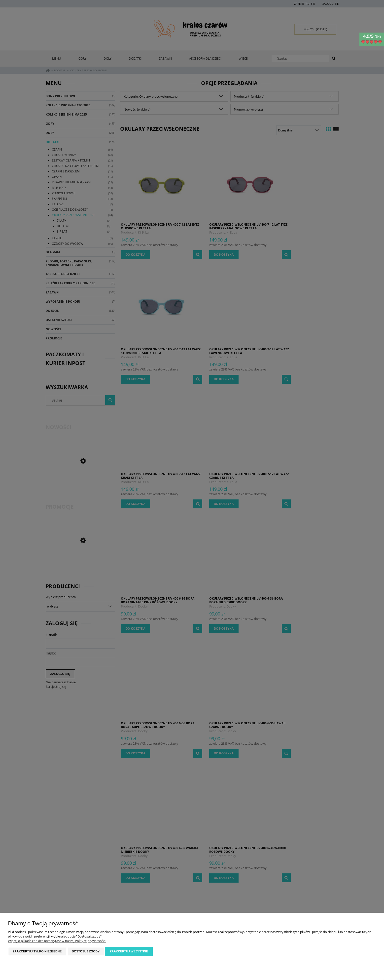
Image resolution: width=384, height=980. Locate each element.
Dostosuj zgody (86, 952)
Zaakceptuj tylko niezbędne (37, 952)
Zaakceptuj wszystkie (129, 952)
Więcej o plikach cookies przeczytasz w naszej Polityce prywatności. (57, 941)
